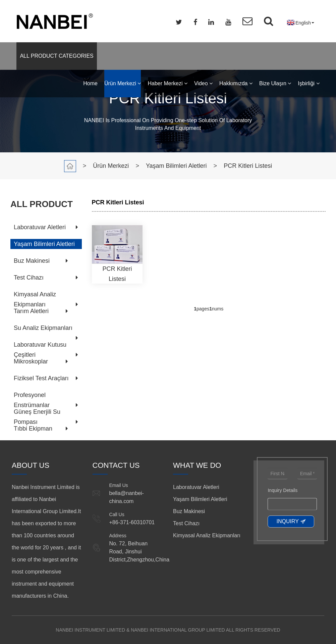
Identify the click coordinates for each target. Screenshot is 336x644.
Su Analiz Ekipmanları (43, 328)
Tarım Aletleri (31, 311)
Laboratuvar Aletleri (40, 227)
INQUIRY (287, 521)
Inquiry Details (283, 490)
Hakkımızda (236, 83)
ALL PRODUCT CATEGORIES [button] (57, 56)
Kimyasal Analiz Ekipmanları (207, 535)
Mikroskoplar (31, 361)
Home (90, 83)
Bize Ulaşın (275, 83)
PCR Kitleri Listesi (248, 166)
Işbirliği (309, 83)
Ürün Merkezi (123, 83)
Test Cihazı (29, 278)
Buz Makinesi (32, 261)
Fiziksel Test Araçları (41, 378)
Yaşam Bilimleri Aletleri (176, 166)
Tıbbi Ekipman (33, 429)
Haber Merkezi (167, 83)
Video (203, 83)
